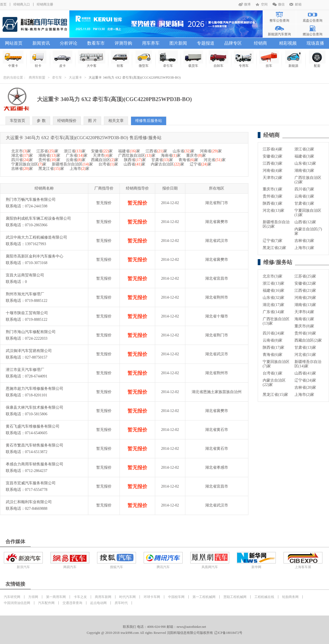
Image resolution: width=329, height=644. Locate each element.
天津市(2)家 (273, 178)
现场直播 (315, 43)
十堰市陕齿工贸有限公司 (27, 313)
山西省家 (134, 164)
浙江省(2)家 (304, 149)
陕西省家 (135, 160)
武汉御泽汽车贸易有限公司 (29, 351)
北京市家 (21, 151)
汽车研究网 (12, 597)
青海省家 (188, 160)
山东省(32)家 (273, 298)
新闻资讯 (41, 43)
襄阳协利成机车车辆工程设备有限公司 (38, 218)
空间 (264, 4)
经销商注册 (45, 4)
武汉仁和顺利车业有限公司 (29, 502)
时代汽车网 (127, 597)
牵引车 (57, 78)
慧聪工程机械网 (235, 597)
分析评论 (69, 43)
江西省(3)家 (273, 163)
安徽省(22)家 (305, 283)
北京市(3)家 (273, 276)
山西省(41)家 (305, 373)
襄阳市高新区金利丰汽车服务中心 (35, 256)
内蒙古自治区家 (167, 164)
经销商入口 (22, 4)
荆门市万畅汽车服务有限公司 (31, 200)
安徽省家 (102, 151)
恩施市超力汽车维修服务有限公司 (35, 389)
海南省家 (171, 155)
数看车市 (96, 43)
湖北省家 (22, 155)
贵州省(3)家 (273, 196)
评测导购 (123, 43)
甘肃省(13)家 (305, 347)
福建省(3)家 (304, 156)
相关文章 (116, 121)
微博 (247, 4)
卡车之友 (80, 597)
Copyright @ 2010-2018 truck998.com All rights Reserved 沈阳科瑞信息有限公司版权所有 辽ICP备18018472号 (164, 633)
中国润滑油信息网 (17, 603)
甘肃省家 (162, 160)
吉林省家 (22, 169)
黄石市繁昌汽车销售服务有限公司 (35, 445)
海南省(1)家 (304, 319)
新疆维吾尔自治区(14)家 (308, 364)
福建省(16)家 (273, 290)
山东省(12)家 (305, 163)
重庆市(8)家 (304, 326)
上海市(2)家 (304, 395)
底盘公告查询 (313, 21)
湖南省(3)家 (304, 171)
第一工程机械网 (204, 597)
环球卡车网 (152, 597)
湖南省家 (49, 155)
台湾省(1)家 (273, 373)
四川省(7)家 (304, 189)
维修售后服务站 (149, 121)
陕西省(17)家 (273, 347)
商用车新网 (103, 597)
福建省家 (129, 151)
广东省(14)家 (273, 312)
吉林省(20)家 (305, 387)
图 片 (93, 121)
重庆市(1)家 (273, 189)
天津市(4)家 (304, 312)
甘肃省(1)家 (304, 203)
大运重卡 (75, 78)
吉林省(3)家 (304, 241)
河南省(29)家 (305, 298)
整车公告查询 (279, 21)
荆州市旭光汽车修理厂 (25, 294)
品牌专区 (233, 43)
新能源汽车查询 (279, 34)
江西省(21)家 (305, 290)
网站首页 (14, 43)
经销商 (260, 43)
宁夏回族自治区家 (29, 164)
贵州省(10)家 (305, 333)
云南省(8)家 (273, 340)
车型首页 (18, 121)
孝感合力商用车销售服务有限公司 (35, 464)
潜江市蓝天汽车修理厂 (25, 370)
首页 (3, 4)
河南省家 (211, 151)
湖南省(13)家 (305, 305)
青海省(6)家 (273, 355)
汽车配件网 (46, 603)
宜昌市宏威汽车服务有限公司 (31, 483)
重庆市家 (196, 155)
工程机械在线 (264, 597)
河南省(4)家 (273, 171)
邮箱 (298, 4)
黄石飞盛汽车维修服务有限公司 (33, 426)
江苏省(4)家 (273, 149)
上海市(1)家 (304, 248)
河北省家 (215, 160)
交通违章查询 (72, 603)
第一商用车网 (56, 597)
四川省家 (22, 160)
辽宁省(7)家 (273, 241)
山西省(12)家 (305, 222)
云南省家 (76, 160)
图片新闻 (178, 43)
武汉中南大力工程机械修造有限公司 (36, 237)
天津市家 (103, 155)
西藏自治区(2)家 (308, 340)
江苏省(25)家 (305, 276)
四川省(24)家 (273, 333)
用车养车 (151, 43)
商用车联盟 (37, 78)
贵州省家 (49, 160)
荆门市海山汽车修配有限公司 (31, 332)
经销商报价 (67, 121)
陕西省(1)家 (273, 203)
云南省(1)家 (304, 196)
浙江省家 (75, 151)
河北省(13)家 (273, 211)
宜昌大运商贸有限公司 (25, 275)
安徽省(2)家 (273, 156)
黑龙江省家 (51, 169)
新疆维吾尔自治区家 (72, 164)
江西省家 (156, 151)
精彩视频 (288, 43)
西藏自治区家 (105, 160)
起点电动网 (98, 603)
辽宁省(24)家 (305, 380)
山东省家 (184, 151)
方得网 (33, 597)
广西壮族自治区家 (137, 155)
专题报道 (206, 43)
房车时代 (121, 603)
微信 (281, 4)
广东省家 (77, 155)
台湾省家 (108, 164)
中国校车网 (176, 597)
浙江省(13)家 (273, 283)
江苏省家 (47, 151)
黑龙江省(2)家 (274, 248)
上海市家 (80, 169)
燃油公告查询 (313, 34)
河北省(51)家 (305, 355)
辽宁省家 (201, 164)
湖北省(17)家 (273, 305)
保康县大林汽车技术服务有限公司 (35, 407)
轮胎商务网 (290, 597)
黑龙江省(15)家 (275, 395)
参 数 (41, 121)
